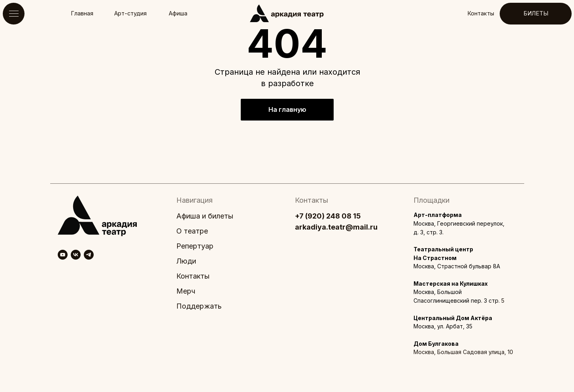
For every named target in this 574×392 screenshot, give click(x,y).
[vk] (76, 255)
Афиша (178, 13)
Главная (82, 13)
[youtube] (63, 255)
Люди (186, 261)
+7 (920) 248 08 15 (328, 216)
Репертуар (195, 246)
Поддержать (199, 306)
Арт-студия (130, 13)
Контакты (481, 13)
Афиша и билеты (205, 216)
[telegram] (89, 255)
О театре (192, 231)
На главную (287, 109)
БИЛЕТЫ (536, 13)
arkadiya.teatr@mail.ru (336, 227)
